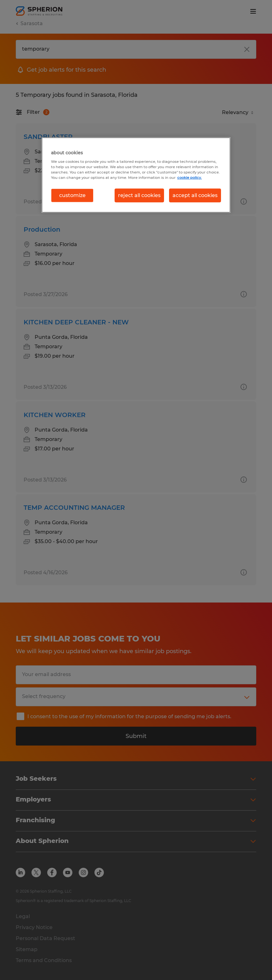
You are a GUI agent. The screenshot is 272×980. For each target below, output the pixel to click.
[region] (136, 175)
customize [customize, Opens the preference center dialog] (72, 195)
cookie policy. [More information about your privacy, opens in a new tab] (190, 178)
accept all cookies (195, 195)
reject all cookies (139, 195)
